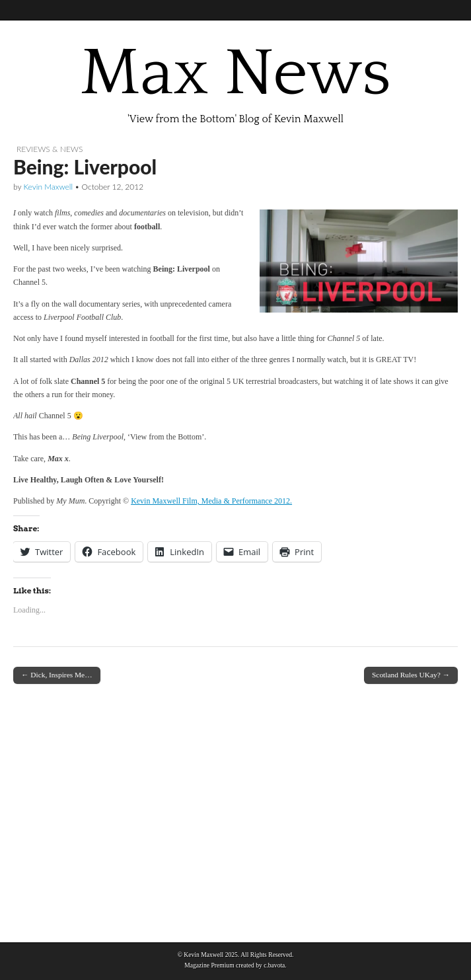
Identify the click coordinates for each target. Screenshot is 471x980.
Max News (235, 73)
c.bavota (274, 965)
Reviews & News (50, 149)
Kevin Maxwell (48, 187)
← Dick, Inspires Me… (57, 675)
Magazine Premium (209, 965)
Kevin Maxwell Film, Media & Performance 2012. (211, 501)
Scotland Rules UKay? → (411, 675)
